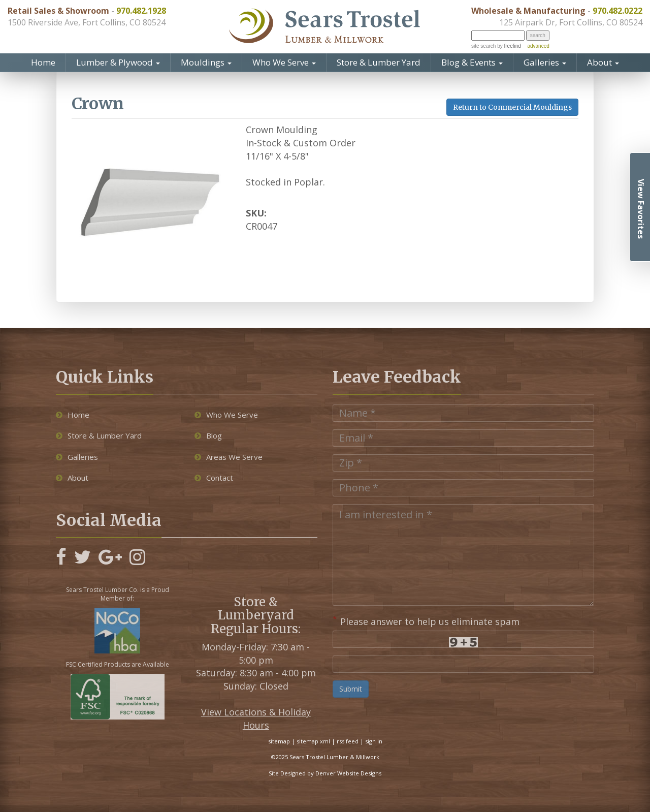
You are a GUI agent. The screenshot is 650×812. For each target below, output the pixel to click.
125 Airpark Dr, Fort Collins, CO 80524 (571, 22)
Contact (214, 478)
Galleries (545, 62)
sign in (374, 741)
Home (43, 62)
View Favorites (641, 209)
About (603, 62)
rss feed (348, 741)
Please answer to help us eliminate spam (426, 620)
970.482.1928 (141, 11)
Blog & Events (472, 62)
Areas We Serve (229, 457)
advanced (538, 46)
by (508, 46)
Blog (208, 435)
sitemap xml (313, 741)
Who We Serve (284, 62)
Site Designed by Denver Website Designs (325, 773)
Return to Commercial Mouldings (512, 107)
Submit (351, 689)
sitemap (279, 741)
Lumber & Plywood (118, 62)
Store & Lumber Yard (379, 62)
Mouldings (206, 62)
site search (483, 46)
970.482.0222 (617, 11)
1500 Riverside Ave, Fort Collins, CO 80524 (87, 22)
